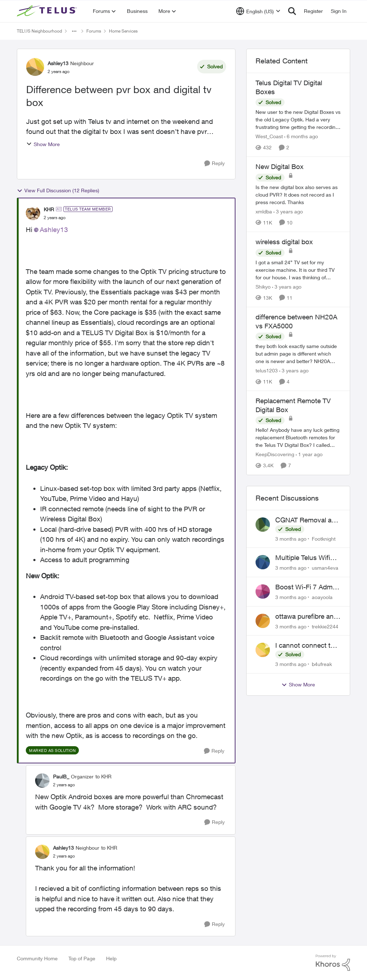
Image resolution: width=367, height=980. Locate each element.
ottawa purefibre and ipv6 (306, 617)
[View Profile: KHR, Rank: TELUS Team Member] (33, 213)
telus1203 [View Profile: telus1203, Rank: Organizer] (267, 370)
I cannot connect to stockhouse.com (305, 646)
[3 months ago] (291, 538)
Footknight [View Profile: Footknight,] (324, 538)
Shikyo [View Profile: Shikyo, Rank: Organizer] (263, 287)
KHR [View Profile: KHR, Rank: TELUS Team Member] (49, 209)
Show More (43, 144)
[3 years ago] (288, 211)
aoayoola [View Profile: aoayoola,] (322, 597)
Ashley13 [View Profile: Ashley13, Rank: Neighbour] (58, 63)
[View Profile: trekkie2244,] (263, 621)
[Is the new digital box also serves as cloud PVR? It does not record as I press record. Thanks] (298, 195)
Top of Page (82, 958)
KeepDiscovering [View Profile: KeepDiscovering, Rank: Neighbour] (275, 455)
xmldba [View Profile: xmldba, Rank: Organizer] (264, 211)
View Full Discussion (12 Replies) (58, 190)
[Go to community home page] (48, 11)
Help (111, 958)
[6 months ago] (301, 136)
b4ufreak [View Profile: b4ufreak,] (322, 664)
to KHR (103, 776)
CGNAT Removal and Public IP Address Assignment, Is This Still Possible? (307, 520)
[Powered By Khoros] (333, 963)
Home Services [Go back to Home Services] (123, 31)
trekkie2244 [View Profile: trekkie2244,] (325, 626)
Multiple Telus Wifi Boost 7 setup (303, 558)
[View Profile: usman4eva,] (263, 562)
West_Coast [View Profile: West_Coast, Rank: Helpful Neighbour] (269, 136)
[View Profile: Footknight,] (263, 525)
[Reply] (215, 163)
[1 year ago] (309, 455)
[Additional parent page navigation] (74, 31)
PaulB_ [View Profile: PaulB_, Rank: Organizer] (61, 776)
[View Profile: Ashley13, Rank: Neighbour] (35, 67)
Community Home (37, 958)
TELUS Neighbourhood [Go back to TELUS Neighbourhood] (39, 31)
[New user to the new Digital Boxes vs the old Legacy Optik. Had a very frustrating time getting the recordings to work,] (298, 119)
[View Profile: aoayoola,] (263, 592)
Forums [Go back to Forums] (94, 31)
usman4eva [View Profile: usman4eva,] (325, 568)
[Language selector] (258, 11)
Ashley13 (54, 230)
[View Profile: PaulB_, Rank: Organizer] (42, 781)
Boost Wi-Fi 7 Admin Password (307, 587)
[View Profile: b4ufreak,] (263, 650)
